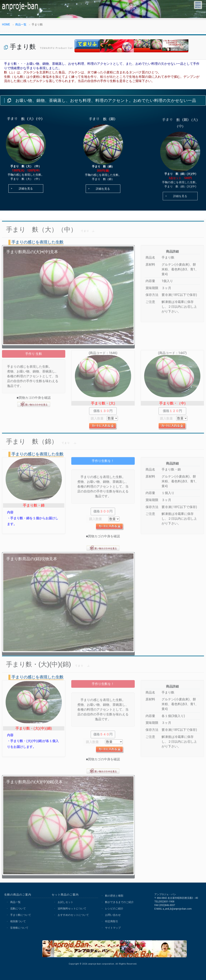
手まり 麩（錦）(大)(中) (180, 177)
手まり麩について (21, 915)
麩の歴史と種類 (114, 896)
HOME (6, 25)
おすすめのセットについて (73, 915)
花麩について (18, 909)
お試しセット (65, 902)
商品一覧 (21, 25)
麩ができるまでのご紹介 (119, 902)
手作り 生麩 (34, 358)
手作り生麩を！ (103, 465)
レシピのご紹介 (114, 909)
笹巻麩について (19, 928)
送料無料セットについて (72, 909)
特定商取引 (112, 921)
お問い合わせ (113, 915)
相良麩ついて (18, 921)
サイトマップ (113, 928)
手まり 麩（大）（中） (26, 167)
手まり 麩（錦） (103, 169)
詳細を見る (26, 189)
